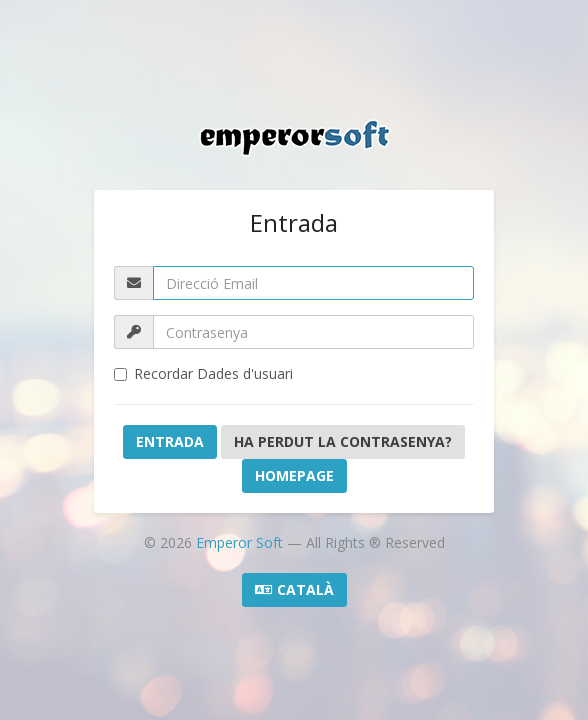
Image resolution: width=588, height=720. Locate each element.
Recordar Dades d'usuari (203, 373)
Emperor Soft (241, 542)
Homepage (294, 475)
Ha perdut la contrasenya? (343, 441)
